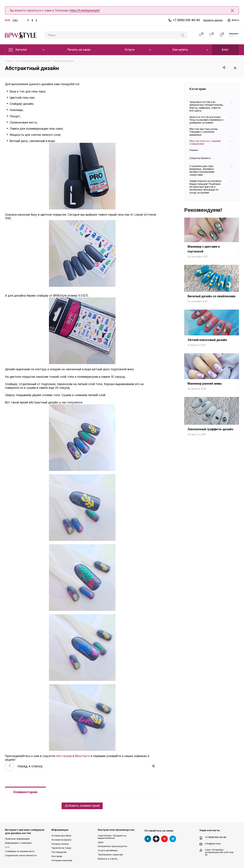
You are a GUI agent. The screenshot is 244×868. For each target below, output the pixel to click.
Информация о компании (18, 843)
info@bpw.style (213, 844)
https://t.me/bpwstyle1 (85, 10)
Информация (60, 830)
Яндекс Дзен (156, 839)
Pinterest (164, 839)
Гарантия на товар (61, 848)
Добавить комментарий (82, 806)
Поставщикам (59, 852)
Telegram (173, 839)
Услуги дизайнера (108, 850)
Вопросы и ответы (108, 859)
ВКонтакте (82, 756)
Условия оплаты (60, 844)
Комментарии (25, 792)
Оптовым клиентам (62, 860)
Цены (101, 842)
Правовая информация (17, 839)
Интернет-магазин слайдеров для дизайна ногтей (25, 831)
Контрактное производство (116, 830)
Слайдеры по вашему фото (20, 851)
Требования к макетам (110, 855)
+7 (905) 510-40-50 (186, 20)
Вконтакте (148, 839)
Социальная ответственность (21, 855)
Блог (7, 847)
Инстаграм (64, 756)
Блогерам (57, 856)
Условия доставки (61, 836)
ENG (15, 20)
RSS (235, 68)
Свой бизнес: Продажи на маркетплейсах (112, 837)
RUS (8, 20)
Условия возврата (61, 840)
